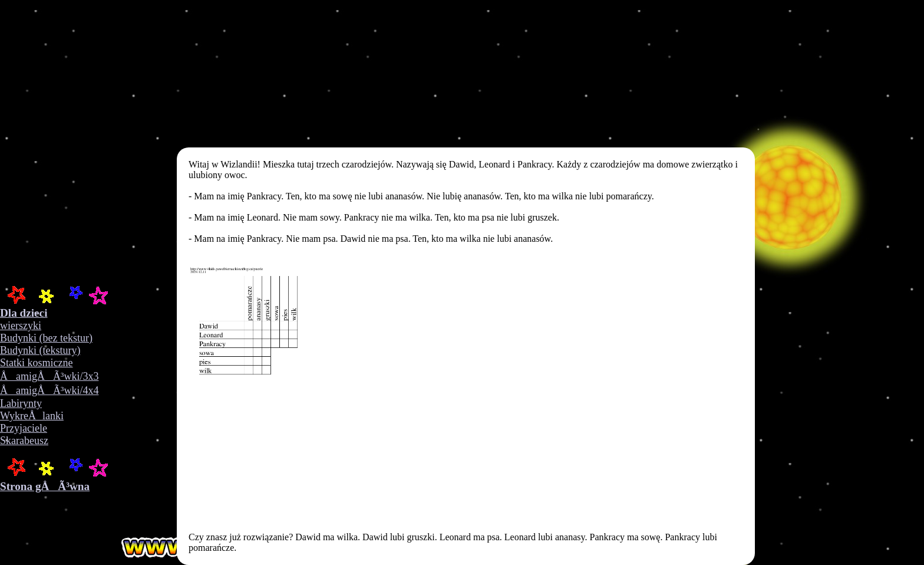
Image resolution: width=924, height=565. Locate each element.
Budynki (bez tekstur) (46, 338)
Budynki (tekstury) (40, 350)
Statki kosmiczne (36, 363)
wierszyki (21, 326)
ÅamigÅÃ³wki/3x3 (49, 376)
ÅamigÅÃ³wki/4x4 (49, 390)
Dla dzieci (24, 313)
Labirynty (21, 403)
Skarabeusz (24, 441)
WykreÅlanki (32, 416)
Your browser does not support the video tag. (189, 142)
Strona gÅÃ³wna (45, 486)
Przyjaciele (24, 428)
